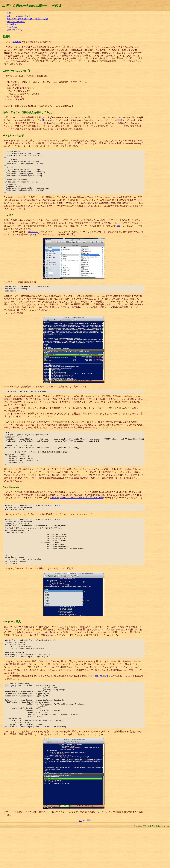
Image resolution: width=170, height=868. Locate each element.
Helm (118, 234)
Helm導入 (12, 24)
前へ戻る (87, 859)
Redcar (121, 120)
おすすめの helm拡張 (98, 705)
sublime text (46, 120)
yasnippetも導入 (14, 30)
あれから (17, 42)
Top (80, 859)
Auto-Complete (14, 27)
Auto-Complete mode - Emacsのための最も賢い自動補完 (76, 513)
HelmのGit (33, 240)
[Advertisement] (159, 53)
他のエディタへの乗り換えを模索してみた (28, 19)
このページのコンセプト (19, 16)
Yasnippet (50, 661)
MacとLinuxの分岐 (16, 22)
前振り (10, 13)
